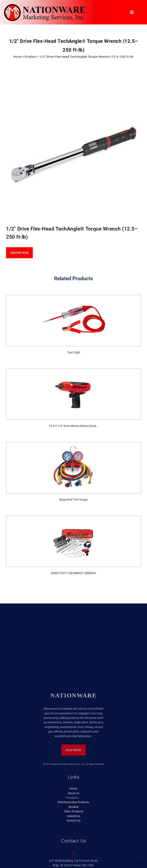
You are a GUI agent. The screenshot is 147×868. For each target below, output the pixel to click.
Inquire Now (19, 253)
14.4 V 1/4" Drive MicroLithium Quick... (73, 426)
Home (17, 57)
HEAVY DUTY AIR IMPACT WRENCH (73, 573)
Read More (73, 823)
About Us (73, 866)
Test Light (74, 352)
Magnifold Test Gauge (73, 500)
